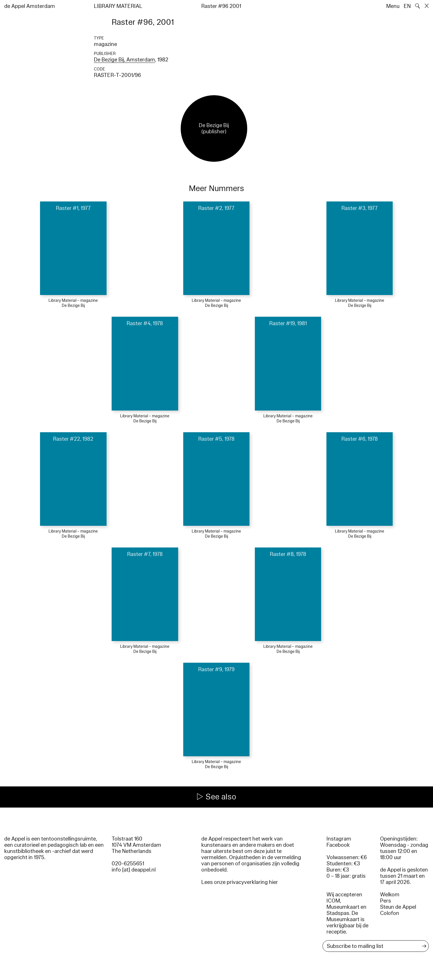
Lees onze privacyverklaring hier (240, 882)
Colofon (390, 913)
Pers (385, 901)
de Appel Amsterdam (30, 6)
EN (407, 6)
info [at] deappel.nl (134, 870)
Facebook (338, 845)
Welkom (390, 895)
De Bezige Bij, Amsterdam (124, 60)
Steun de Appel (398, 907)
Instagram (339, 839)
